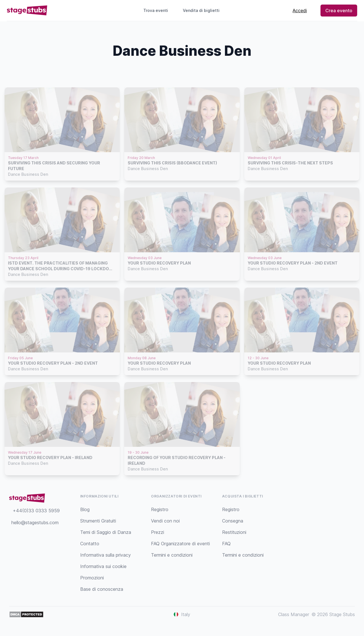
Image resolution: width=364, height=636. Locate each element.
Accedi (300, 11)
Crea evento (339, 11)
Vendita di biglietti (203, 10)
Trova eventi (156, 10)
